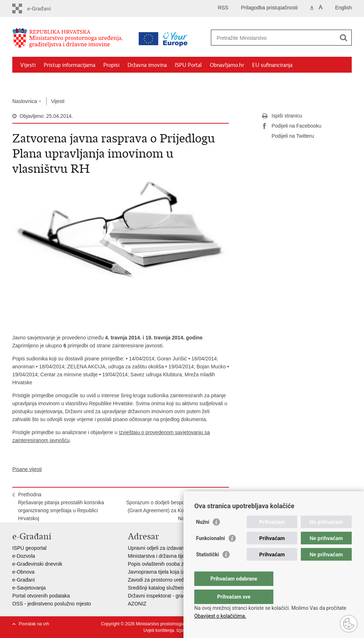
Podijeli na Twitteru (288, 136)
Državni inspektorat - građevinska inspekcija (177, 596)
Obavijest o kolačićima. (220, 616)
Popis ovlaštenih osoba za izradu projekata (176, 564)
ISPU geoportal (29, 548)
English (343, 8)
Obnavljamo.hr (227, 65)
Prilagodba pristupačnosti (269, 8)
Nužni (203, 536)
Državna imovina (147, 65)
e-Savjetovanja (29, 588)
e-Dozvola (24, 556)
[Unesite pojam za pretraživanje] (274, 38)
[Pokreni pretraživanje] (343, 38)
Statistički (207, 569)
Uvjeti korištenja (159, 630)
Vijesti (28, 65)
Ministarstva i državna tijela (158, 556)
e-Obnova (23, 572)
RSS (223, 8)
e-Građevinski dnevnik (37, 564)
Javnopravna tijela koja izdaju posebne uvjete (179, 572)
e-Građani (23, 580)
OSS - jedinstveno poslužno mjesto (52, 604)
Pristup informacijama (70, 65)
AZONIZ (137, 604)
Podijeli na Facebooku (291, 126)
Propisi (111, 65)
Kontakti (91, 82)
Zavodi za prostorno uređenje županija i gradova (182, 580)
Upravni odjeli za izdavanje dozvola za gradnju (180, 548)
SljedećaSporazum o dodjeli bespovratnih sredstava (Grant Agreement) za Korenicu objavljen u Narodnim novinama (175, 506)
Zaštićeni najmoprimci (46, 82)
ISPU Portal (188, 65)
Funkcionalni (211, 553)
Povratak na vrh (34, 624)
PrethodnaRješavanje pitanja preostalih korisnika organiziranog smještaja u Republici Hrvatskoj (61, 506)
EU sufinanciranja (272, 65)
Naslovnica (25, 101)
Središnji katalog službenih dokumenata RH (177, 588)
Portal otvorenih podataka (41, 596)
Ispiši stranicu (282, 116)
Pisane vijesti (27, 469)
